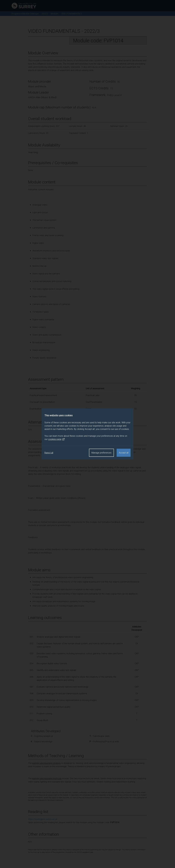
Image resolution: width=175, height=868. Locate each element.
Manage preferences (101, 453)
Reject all (49, 453)
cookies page (56, 439)
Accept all (124, 453)
